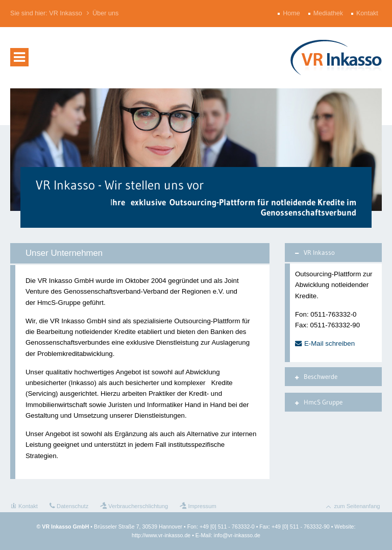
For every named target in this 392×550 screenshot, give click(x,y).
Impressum (202, 506)
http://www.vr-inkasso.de (161, 535)
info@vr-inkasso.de (237, 535)
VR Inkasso (65, 13)
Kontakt (368, 13)
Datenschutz (72, 506)
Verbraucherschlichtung (138, 506)
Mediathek (329, 13)
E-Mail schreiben (329, 343)
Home (292, 13)
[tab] (333, 253)
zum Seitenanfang (357, 506)
